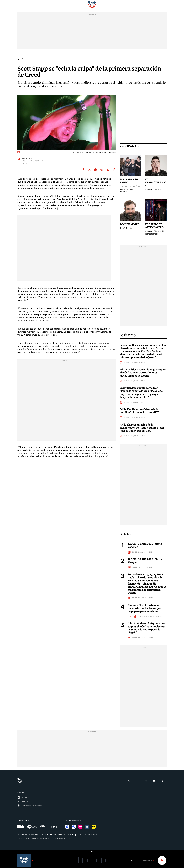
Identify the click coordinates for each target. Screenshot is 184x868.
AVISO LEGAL (22, 838)
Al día (21, 62)
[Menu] (19, 6)
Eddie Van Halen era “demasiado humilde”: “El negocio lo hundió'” (139, 414)
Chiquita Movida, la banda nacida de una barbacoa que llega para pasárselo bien (144, 611)
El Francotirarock (156, 186)
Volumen (133, 860)
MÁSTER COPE (93, 838)
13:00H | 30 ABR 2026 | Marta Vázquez (145, 548)
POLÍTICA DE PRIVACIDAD (38, 838)
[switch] (92, 852)
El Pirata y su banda (129, 184)
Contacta (22, 795)
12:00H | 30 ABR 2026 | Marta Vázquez (145, 564)
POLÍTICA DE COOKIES (58, 838)
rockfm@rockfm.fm (27, 804)
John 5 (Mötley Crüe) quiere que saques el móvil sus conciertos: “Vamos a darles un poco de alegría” (143, 376)
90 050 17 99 (25, 800)
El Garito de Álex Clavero (154, 229)
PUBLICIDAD (81, 838)
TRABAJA (71, 838)
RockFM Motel (129, 227)
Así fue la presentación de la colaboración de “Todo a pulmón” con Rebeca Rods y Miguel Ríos (142, 431)
